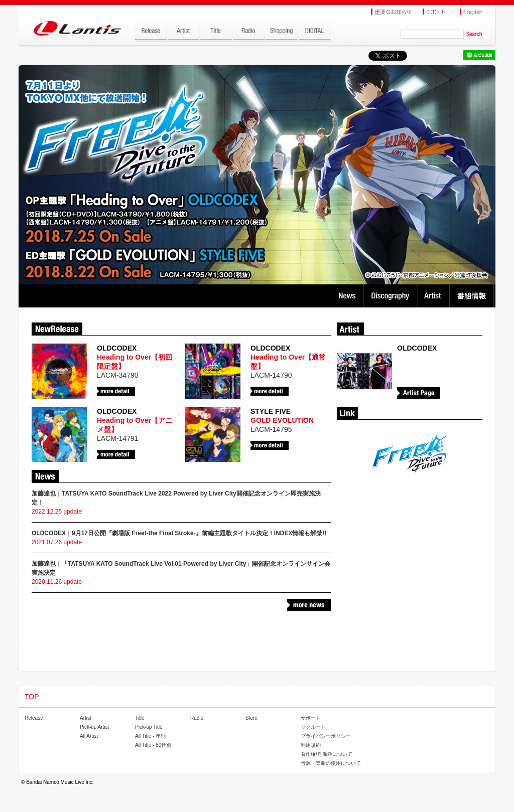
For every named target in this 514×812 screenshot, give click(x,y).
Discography (391, 296)
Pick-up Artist (94, 727)
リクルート (313, 727)
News (347, 296)
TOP (32, 697)
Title (140, 718)
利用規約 (311, 745)
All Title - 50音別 (153, 745)
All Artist (89, 736)
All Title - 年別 (150, 736)
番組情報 (473, 296)
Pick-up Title (149, 727)
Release (34, 718)
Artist (434, 296)
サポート (311, 718)
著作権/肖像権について (327, 754)
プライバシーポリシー (326, 736)
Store (251, 718)
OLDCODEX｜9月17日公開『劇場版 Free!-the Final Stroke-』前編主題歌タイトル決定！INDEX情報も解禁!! (179, 533)
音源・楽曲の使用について (331, 763)
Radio (197, 718)
